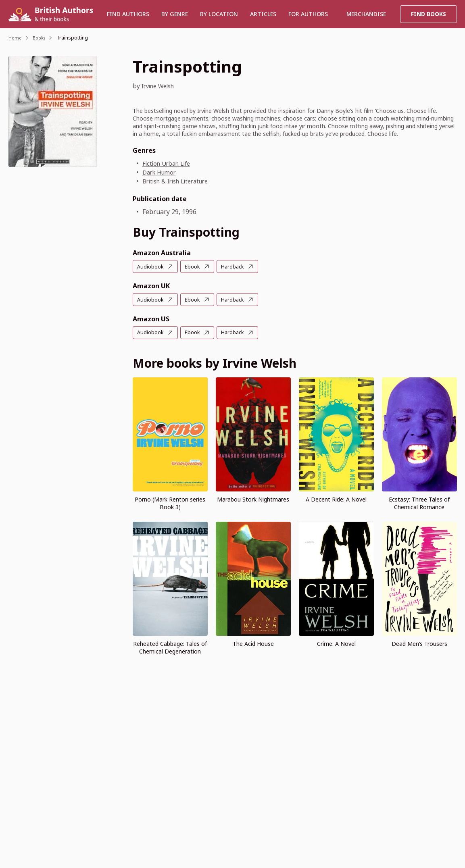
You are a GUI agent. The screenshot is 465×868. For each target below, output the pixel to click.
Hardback (237, 267)
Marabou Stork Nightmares (253, 499)
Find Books (429, 14)
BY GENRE (175, 14)
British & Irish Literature (180, 181)
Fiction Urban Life (170, 163)
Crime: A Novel (336, 643)
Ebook (195, 267)
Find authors (128, 14)
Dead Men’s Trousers (419, 643)
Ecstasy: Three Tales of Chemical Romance (419, 502)
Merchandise (366, 14)
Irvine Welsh (161, 86)
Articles (263, 14)
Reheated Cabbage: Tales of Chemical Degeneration (170, 647)
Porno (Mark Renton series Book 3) (170, 502)
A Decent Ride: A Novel (336, 499)
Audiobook (151, 267)
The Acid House (253, 643)
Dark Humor (161, 172)
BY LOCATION (219, 14)
